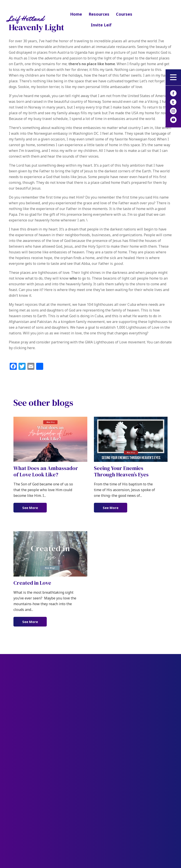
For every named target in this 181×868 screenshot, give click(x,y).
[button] (173, 77)
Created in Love (32, 583)
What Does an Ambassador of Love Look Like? (46, 471)
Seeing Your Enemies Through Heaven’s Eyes (121, 471)
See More (35, 507)
